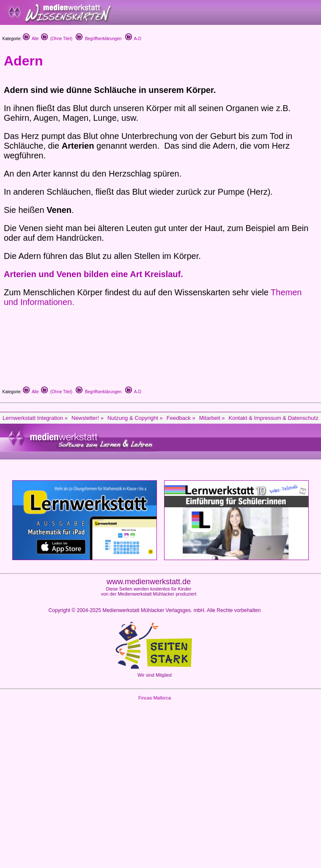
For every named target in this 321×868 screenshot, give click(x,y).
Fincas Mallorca (155, 698)
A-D (133, 39)
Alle (31, 39)
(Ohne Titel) (57, 39)
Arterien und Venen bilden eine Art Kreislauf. (93, 274)
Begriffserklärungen (99, 39)
